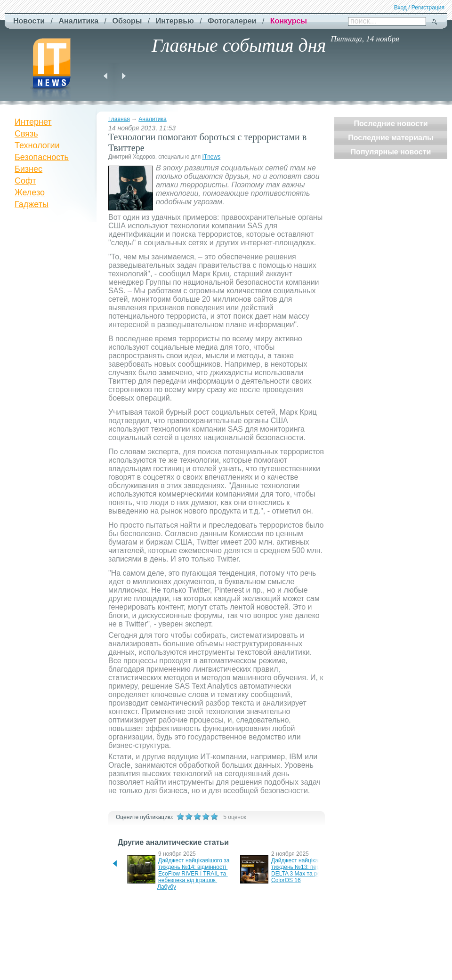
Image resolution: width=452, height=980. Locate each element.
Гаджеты (32, 204)
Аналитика (152, 119)
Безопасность (42, 157)
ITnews (211, 157)
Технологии (37, 145)
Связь (26, 134)
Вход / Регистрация (419, 8)
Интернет (33, 122)
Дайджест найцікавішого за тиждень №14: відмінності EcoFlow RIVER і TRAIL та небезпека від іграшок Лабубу (194, 874)
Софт (25, 181)
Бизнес (28, 169)
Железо (30, 193)
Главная (119, 119)
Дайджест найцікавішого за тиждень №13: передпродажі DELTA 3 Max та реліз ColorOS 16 (310, 870)
